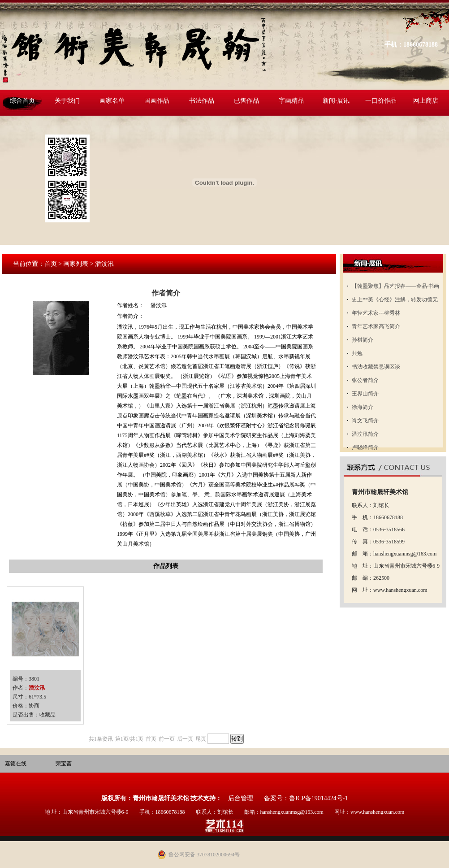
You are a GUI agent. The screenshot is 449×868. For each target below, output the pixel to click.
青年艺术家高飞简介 (376, 326)
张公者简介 (365, 380)
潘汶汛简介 (365, 434)
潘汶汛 (37, 688)
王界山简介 (365, 394)
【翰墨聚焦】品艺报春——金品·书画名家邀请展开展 (395, 288)
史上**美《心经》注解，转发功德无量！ (395, 301)
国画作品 (157, 101)
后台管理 (241, 798)
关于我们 (67, 101)
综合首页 (22, 101)
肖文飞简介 (365, 421)
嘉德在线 (16, 764)
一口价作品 (381, 101)
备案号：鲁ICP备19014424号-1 (306, 798)
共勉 (357, 353)
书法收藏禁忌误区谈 (376, 367)
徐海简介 (363, 407)
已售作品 (246, 101)
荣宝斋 (64, 764)
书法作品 (202, 101)
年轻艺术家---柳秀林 (376, 313)
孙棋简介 (363, 340)
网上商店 (426, 101)
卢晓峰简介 (365, 447)
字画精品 (291, 101)
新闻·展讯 (336, 101)
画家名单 (112, 101)
